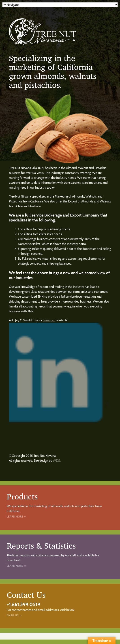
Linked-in (49, 320)
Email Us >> (14, 615)
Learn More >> (16, 517)
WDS (56, 461)
